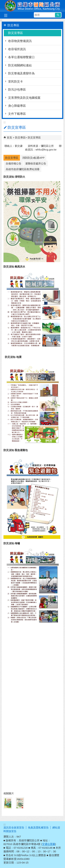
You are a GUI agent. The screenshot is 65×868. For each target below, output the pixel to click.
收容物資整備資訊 (20, 41)
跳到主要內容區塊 (2, 2)
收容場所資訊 (17, 49)
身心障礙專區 (17, 106)
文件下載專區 (17, 114)
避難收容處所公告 (36, 163)
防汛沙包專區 (17, 90)
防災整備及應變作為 (21, 73)
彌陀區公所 (33, 6)
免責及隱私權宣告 (38, 828)
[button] (58, 15)
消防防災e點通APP (33, 158)
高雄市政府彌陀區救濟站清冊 (23, 169)
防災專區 (20, 137)
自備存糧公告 (14, 163)
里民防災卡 (16, 82)
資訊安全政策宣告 (14, 828)
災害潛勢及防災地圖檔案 (24, 98)
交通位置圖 (49, 844)
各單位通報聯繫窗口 (21, 57)
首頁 (9, 137)
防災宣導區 (16, 33)
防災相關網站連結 (20, 65)
